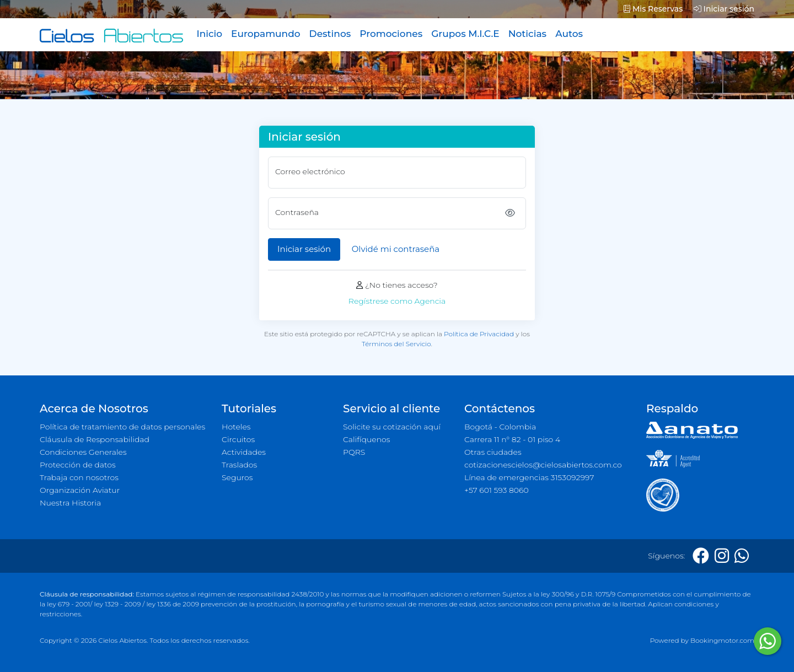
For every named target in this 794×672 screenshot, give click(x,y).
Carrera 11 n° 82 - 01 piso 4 (512, 439)
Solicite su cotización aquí (392, 427)
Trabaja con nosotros (79, 477)
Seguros (237, 477)
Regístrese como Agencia (397, 301)
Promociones (391, 34)
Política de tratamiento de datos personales (122, 427)
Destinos (330, 34)
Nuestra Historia (70, 503)
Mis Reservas (653, 9)
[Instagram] (722, 556)
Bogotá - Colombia (500, 427)
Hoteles (236, 427)
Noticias (527, 34)
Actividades (244, 452)
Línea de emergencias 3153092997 (529, 477)
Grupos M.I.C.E (465, 34)
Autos (569, 34)
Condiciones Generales (83, 452)
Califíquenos (366, 439)
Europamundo (265, 34)
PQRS (354, 452)
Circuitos (238, 439)
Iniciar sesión (724, 9)
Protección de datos (78, 465)
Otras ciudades (493, 452)
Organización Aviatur (80, 490)
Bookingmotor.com (722, 640)
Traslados (239, 465)
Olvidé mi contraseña (396, 249)
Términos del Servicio (396, 344)
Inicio (209, 34)
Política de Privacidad (479, 334)
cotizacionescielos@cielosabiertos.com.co (543, 465)
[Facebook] (701, 556)
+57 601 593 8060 (497, 490)
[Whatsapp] (742, 556)
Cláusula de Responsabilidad (95, 439)
